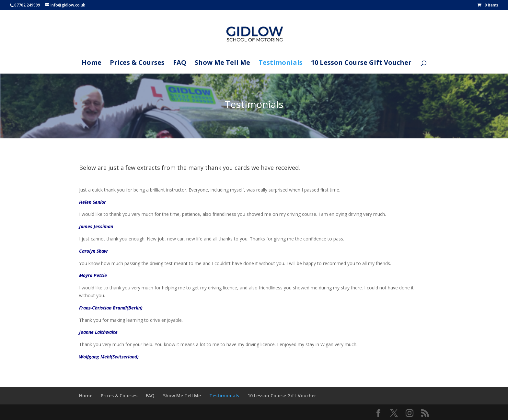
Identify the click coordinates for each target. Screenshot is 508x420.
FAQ (180, 64)
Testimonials (281, 64)
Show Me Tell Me (222, 64)
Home (92, 64)
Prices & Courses (137, 64)
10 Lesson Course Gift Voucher (361, 64)
